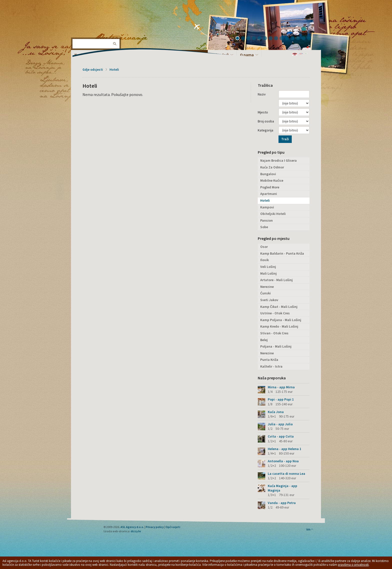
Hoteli (114, 69)
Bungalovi (268, 174)
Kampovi (267, 207)
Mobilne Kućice (272, 180)
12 (300, 39)
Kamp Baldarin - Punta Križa (282, 253)
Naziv (262, 94)
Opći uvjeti (173, 527)
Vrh (310, 529)
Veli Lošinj (268, 267)
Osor (264, 247)
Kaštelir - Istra (271, 366)
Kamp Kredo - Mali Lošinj (279, 326)
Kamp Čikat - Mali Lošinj (279, 307)
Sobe (264, 227)
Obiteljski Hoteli (273, 214)
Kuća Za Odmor (272, 167)
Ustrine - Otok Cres (275, 313)
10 (289, 39)
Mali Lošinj (268, 273)
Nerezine (267, 287)
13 (305, 39)
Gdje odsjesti (93, 69)
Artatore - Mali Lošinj (276, 280)
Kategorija (265, 130)
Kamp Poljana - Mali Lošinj (281, 320)
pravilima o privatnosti (353, 565)
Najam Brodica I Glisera (278, 160)
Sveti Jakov (269, 300)
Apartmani (269, 194)
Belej (264, 340)
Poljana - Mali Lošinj (276, 346)
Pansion (266, 220)
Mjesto (263, 112)
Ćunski (265, 293)
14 (311, 39)
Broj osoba (266, 121)
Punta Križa (269, 360)
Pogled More (270, 187)
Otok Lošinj (87, 20)
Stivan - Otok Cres (274, 333)
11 (294, 39)
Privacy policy (155, 527)
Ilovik (264, 260)
